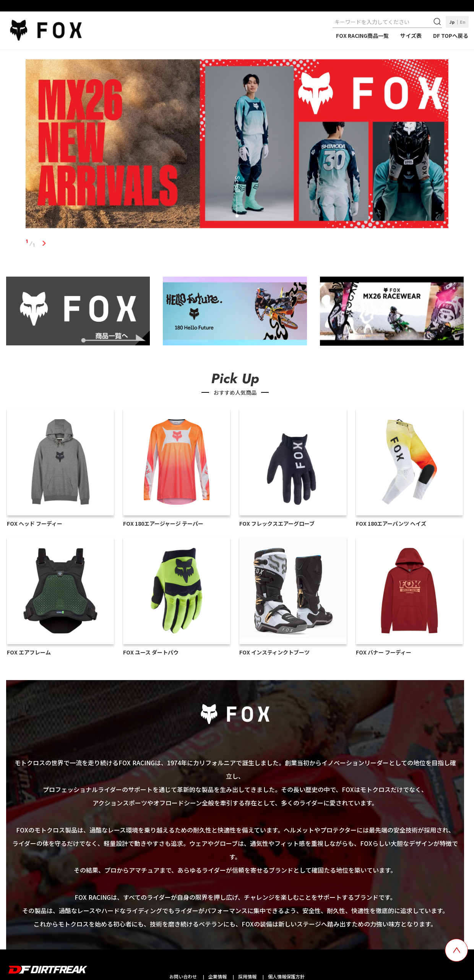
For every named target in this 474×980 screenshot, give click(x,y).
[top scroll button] (456, 950)
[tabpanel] (237, 145)
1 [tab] (44, 243)
